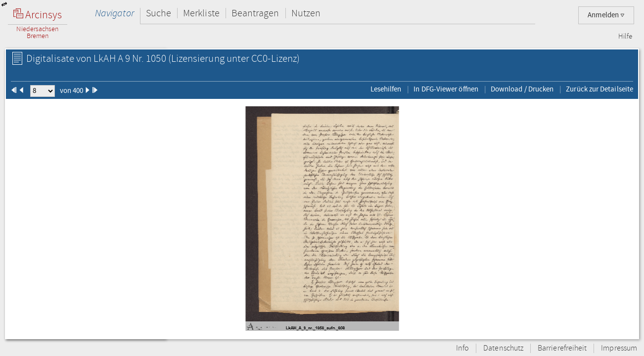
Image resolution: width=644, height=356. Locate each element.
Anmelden (606, 15)
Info (462, 348)
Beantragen (255, 13)
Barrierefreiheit (562, 348)
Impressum (619, 348)
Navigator (115, 13)
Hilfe (625, 37)
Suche (159, 13)
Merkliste (201, 13)
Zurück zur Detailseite (599, 89)
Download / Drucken (522, 89)
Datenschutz (503, 348)
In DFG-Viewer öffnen (446, 89)
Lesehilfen (386, 89)
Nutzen (306, 13)
